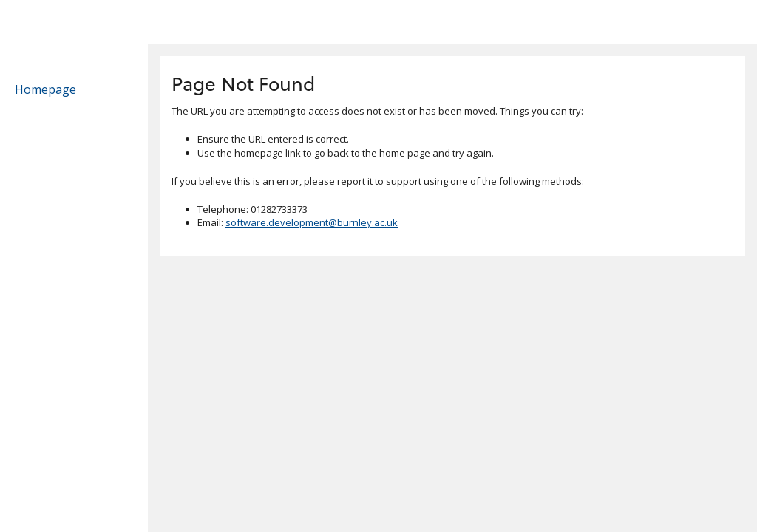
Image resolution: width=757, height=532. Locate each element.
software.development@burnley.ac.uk (312, 222)
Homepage (45, 89)
